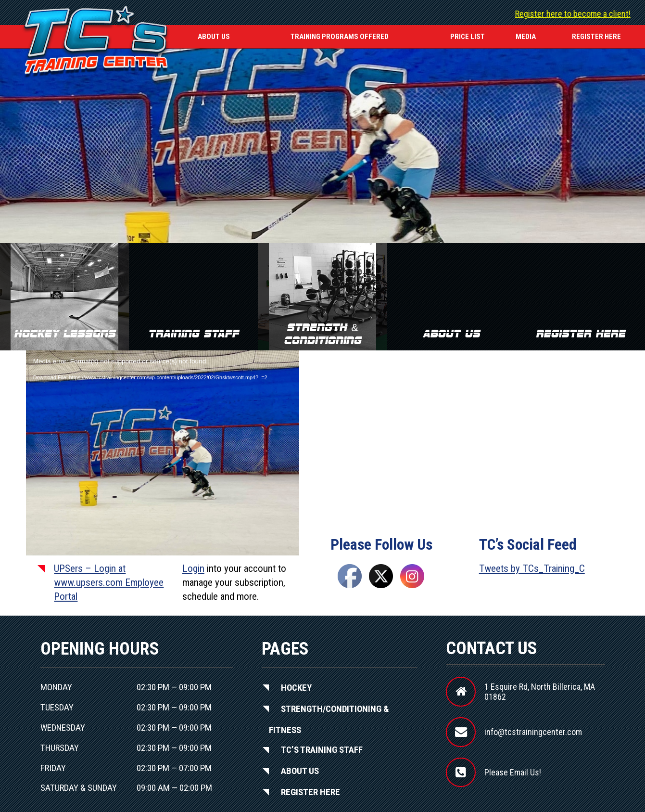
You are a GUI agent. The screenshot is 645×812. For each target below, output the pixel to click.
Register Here (310, 792)
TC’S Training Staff (322, 750)
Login (193, 568)
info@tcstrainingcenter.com (533, 732)
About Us (214, 37)
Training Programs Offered (340, 37)
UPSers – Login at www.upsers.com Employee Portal (109, 583)
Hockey (296, 687)
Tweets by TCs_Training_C (532, 568)
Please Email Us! (513, 772)
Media (526, 37)
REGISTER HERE (596, 37)
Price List (468, 37)
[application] (163, 427)
